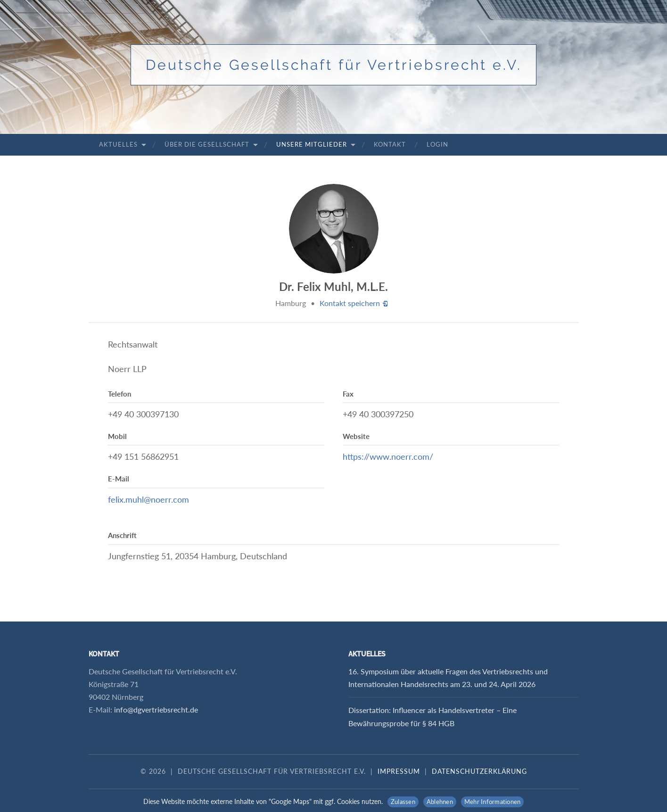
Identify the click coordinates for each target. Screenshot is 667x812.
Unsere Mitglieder (312, 144)
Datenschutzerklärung (479, 771)
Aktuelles (118, 144)
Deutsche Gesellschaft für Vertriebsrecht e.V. (334, 65)
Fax (348, 394)
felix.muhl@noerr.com (148, 499)
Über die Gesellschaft (207, 144)
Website (356, 436)
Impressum (399, 771)
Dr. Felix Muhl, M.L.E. (333, 286)
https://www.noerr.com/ (388, 456)
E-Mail (119, 479)
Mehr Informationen (493, 802)
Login (437, 144)
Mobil (117, 436)
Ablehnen (440, 802)
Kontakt (390, 144)
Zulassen (403, 802)
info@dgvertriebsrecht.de (156, 709)
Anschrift (122, 535)
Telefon (119, 394)
